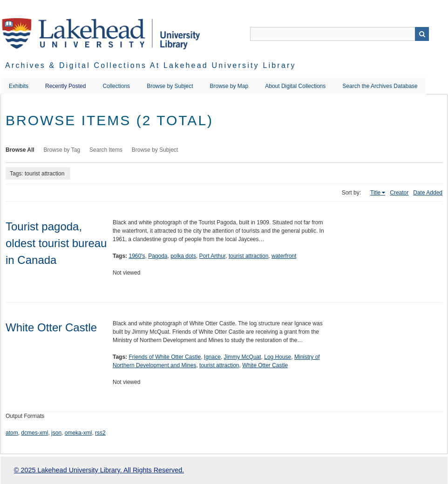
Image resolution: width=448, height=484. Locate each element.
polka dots (183, 256)
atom (12, 433)
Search (422, 34)
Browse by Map (229, 86)
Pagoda (158, 256)
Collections (116, 86)
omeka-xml (78, 433)
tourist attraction (248, 256)
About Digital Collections (295, 86)
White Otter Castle (51, 327)
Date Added (428, 193)
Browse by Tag (62, 150)
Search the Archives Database (380, 86)
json (56, 433)
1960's (137, 256)
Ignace (212, 357)
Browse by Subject (170, 86)
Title (375, 193)
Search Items (106, 150)
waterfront (284, 256)
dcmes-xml (34, 433)
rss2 (100, 433)
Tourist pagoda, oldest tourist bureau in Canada (56, 243)
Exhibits (19, 86)
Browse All (20, 150)
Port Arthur (213, 256)
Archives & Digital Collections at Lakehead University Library (151, 65)
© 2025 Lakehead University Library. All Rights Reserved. (99, 470)
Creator (399, 193)
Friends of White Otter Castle (165, 357)
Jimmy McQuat (243, 357)
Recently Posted (65, 86)
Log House (278, 357)
